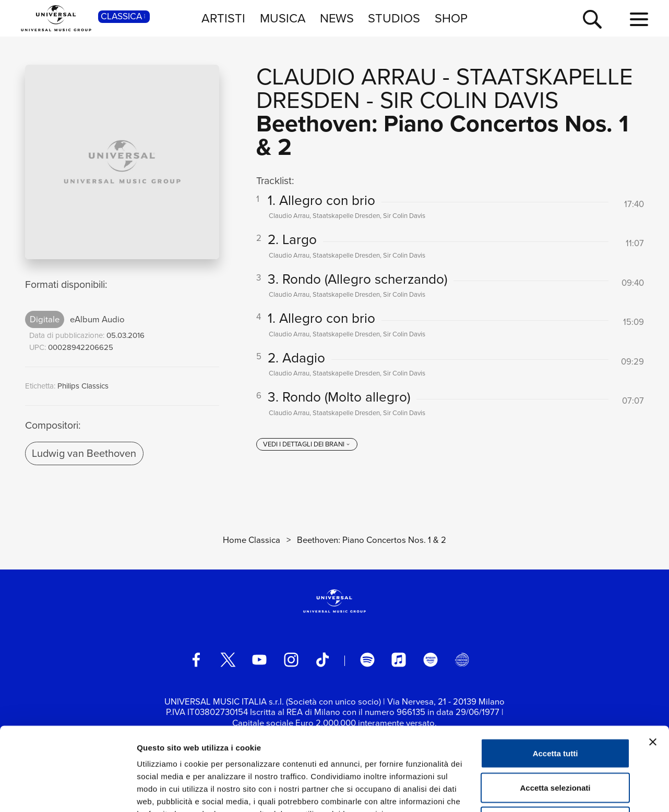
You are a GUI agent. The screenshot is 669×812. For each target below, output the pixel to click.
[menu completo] (639, 20)
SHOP (451, 18)
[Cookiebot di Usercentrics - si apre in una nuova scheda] (68, 792)
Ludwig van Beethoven (84, 453)
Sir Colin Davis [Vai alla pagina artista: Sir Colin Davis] (469, 100)
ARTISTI (223, 18)
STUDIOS (394, 18)
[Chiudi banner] (653, 664)
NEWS (337, 18)
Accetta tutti (555, 675)
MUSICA (283, 18)
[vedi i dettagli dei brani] (307, 444)
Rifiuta (555, 743)
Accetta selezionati (555, 710)
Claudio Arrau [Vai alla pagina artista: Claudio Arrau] (346, 76)
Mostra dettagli (549, 791)
